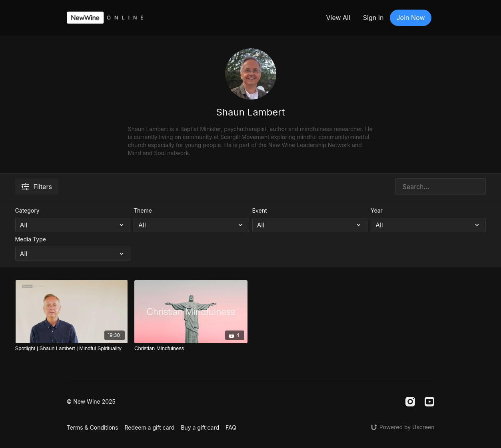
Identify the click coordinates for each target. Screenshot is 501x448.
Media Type (31, 239)
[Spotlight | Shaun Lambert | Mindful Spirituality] (72, 348)
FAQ (231, 427)
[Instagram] (410, 402)
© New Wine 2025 (91, 402)
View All (338, 18)
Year (377, 210)
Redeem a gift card (150, 427)
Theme (143, 210)
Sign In (373, 18)
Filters (37, 187)
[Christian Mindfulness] (191, 348)
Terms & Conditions (93, 427)
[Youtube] (429, 402)
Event (260, 210)
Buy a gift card (200, 427)
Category (27, 210)
